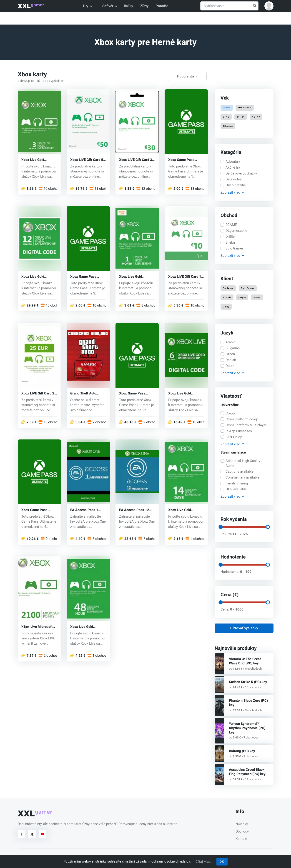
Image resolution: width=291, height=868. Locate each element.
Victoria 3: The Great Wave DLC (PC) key (245, 661)
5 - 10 (226, 117)
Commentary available (242, 477)
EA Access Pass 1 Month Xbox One (84, 510)
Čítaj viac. (204, 862)
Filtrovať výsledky (244, 628)
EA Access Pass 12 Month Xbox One (134, 510)
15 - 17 (256, 117)
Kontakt (241, 839)
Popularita (186, 76)
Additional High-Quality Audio (243, 463)
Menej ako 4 (245, 108)
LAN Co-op (234, 437)
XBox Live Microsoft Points (37, 627)
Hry (87, 6)
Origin (242, 297)
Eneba (230, 242)
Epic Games (235, 248)
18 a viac (228, 126)
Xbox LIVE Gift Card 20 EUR (39, 393)
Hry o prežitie (236, 185)
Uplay (226, 306)
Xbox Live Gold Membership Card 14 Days (184, 510)
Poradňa (162, 6)
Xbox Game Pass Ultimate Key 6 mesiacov (34, 510)
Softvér (110, 6)
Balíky (128, 6)
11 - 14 (241, 117)
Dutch (230, 366)
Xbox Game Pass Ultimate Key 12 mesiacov (132, 393)
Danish (231, 360)
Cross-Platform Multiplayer (246, 425)
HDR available (236, 489)
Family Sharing (237, 483)
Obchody (242, 831)
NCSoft (227, 297)
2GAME (231, 225)
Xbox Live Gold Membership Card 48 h (88, 627)
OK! (222, 862)
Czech (230, 354)
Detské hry (234, 179)
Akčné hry (233, 167)
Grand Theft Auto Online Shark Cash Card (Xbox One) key (86, 393)
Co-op (230, 413)
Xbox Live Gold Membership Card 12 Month (38, 276)
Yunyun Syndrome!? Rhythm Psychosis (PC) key (247, 728)
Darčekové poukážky (241, 173)
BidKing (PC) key (242, 751)
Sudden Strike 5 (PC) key (248, 682)
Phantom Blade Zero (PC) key (248, 703)
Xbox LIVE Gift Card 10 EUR (186, 276)
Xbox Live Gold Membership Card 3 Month (36, 160)
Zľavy (144, 6)
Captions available (240, 471)
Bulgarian (233, 348)
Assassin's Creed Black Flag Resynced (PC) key (247, 772)
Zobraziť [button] (232, 193)
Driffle (230, 237)
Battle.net (228, 288)
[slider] (220, 527)
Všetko (227, 108)
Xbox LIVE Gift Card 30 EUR (137, 160)
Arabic (230, 342)
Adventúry (233, 162)
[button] (269, 6)
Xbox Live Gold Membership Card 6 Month (183, 393)
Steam (257, 297)
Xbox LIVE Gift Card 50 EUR (88, 160)
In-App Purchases (239, 431)
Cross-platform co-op (242, 419)
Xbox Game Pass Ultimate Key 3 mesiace (83, 276)
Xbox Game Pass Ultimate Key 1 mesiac (186, 160)
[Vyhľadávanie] (229, 6)
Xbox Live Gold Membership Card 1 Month (134, 276)
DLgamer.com (236, 231)
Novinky (242, 824)
